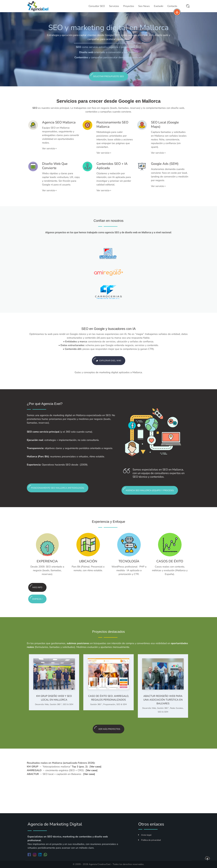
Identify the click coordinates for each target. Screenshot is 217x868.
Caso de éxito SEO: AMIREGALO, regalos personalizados (108, 698)
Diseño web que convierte (55, 166)
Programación (109, 704)
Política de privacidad (150, 840)
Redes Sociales (177, 708)
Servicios (114, 6)
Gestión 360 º (56, 704)
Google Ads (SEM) (165, 164)
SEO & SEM (68, 704)
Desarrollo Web (42, 704)
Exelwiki (159, 6)
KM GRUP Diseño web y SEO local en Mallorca (54, 698)
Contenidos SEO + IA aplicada (112, 166)
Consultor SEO (97, 6)
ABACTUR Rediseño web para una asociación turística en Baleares (163, 700)
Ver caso (95, 767)
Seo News (144, 6)
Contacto (172, 6)
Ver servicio (49, 148)
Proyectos (129, 6)
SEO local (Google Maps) (165, 124)
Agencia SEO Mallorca (59, 122)
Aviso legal (145, 835)
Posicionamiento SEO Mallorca (112, 124)
